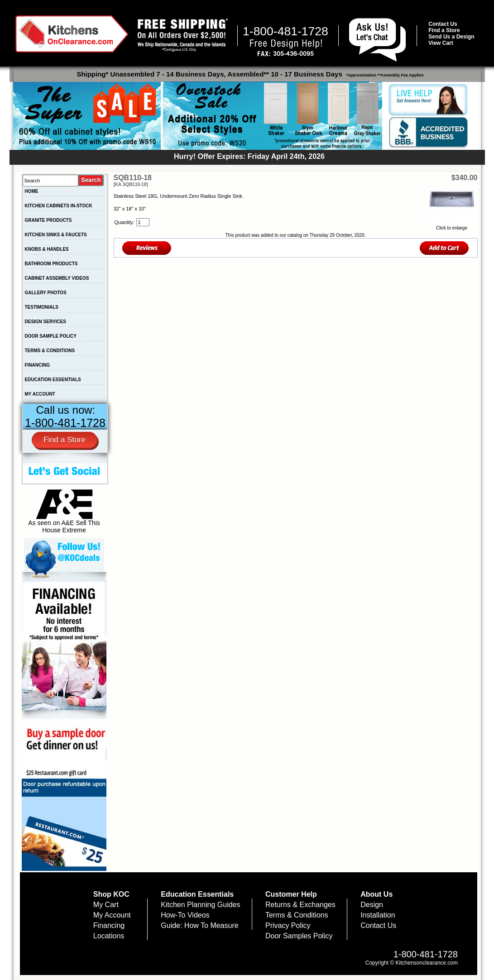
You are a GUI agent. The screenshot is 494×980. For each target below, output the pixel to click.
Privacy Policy (288, 925)
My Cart (106, 905)
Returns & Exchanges (300, 905)
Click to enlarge (452, 225)
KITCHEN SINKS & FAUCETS (56, 235)
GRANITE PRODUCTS (48, 220)
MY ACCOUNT (40, 394)
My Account (112, 915)
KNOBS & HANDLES (47, 249)
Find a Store (444, 30)
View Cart (441, 43)
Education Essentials (197, 894)
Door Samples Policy (299, 936)
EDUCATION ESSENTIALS (53, 380)
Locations (109, 936)
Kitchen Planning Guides (200, 905)
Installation (378, 915)
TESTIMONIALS (42, 307)
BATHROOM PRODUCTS (51, 264)
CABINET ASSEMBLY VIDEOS (57, 278)
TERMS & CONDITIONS (50, 351)
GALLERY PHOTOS (46, 293)
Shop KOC (111, 894)
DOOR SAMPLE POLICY (51, 336)
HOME (32, 191)
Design (372, 905)
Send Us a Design (451, 37)
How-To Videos (185, 915)
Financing (109, 925)
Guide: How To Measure (199, 925)
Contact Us (443, 24)
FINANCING (38, 365)
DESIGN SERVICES (46, 322)
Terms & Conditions (297, 915)
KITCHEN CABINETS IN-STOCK (59, 206)
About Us (376, 894)
